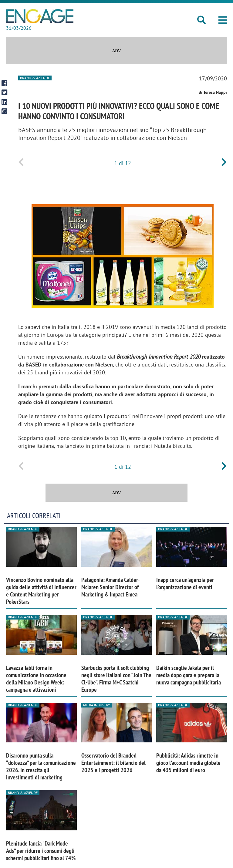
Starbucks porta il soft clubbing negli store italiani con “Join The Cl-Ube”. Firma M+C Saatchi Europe (116, 679)
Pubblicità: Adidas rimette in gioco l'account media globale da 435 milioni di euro (188, 763)
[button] (223, 20)
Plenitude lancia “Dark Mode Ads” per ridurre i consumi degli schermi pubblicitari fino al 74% (41, 851)
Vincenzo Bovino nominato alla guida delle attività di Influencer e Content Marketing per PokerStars (41, 591)
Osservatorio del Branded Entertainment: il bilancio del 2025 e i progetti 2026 (113, 763)
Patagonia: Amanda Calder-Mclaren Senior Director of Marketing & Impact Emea (111, 587)
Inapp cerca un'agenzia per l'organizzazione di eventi (185, 583)
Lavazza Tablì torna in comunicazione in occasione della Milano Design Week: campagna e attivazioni (36, 679)
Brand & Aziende (35, 78)
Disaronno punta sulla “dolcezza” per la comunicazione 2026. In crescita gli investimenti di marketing (41, 766)
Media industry (97, 705)
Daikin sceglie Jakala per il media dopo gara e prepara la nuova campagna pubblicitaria (189, 675)
